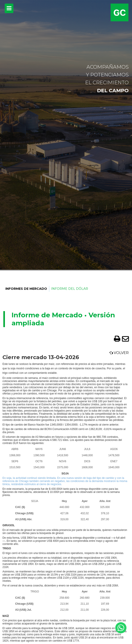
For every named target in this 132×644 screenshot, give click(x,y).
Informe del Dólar (70, 289)
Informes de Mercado (26, 289)
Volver (119, 353)
